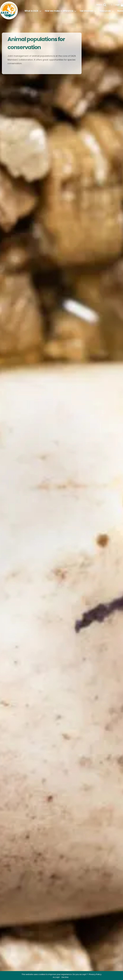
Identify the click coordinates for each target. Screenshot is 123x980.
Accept (56, 977)
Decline (65, 977)
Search (99, 5)
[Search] (107, 5)
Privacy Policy (95, 974)
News (120, 11)
